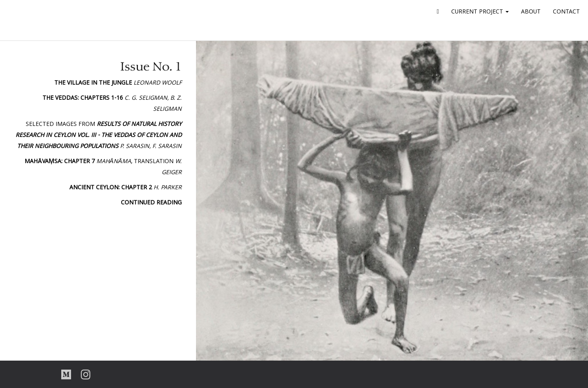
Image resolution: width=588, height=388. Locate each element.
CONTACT (566, 12)
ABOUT (531, 12)
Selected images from (99, 136)
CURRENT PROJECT (480, 12)
